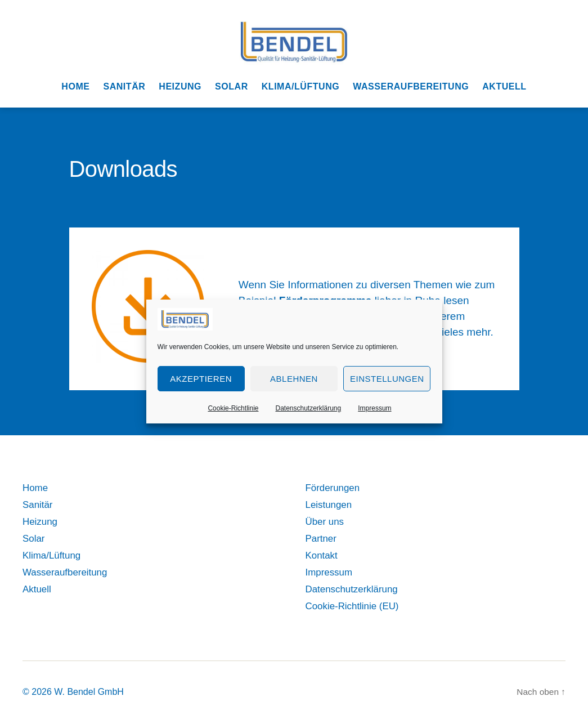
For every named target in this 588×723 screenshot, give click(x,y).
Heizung (180, 86)
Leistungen (330, 505)
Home (75, 86)
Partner (322, 538)
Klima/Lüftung (300, 86)
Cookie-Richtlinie (233, 408)
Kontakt (323, 555)
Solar (232, 86)
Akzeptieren (201, 379)
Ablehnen (294, 379)
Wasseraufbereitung (411, 86)
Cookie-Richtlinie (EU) (355, 606)
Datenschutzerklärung (308, 408)
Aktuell (504, 86)
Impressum (374, 408)
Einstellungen (387, 379)
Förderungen (335, 488)
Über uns (326, 521)
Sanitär (124, 86)
